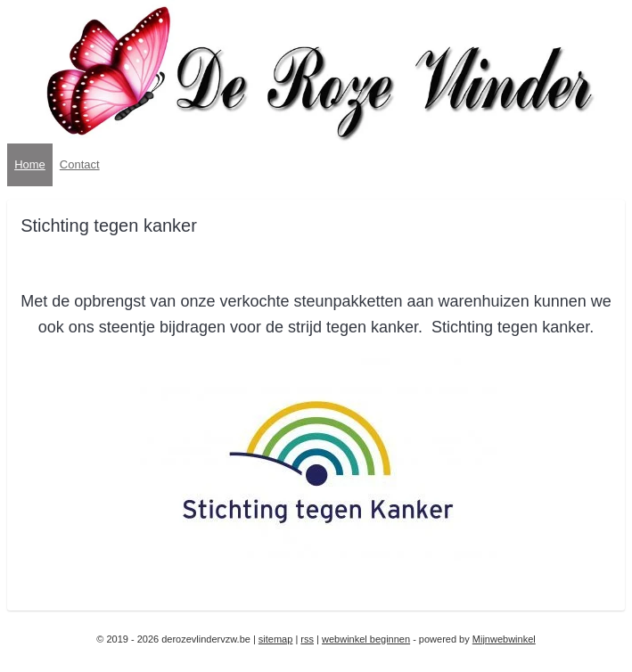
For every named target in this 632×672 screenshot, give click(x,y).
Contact (80, 164)
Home (30, 164)
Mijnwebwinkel (504, 639)
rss (307, 639)
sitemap (276, 639)
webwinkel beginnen (366, 639)
